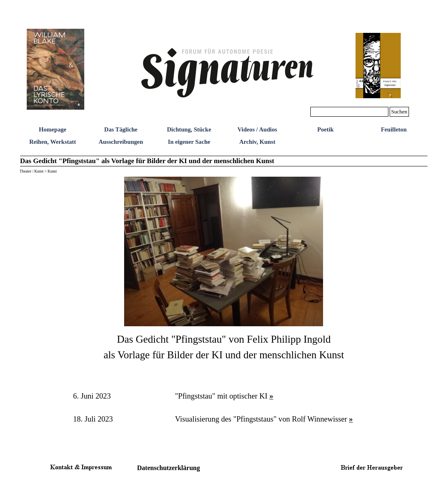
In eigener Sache (189, 142)
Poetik (326, 129)
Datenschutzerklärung (169, 468)
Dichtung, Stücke (189, 129)
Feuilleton (394, 129)
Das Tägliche (121, 129)
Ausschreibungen (121, 142)
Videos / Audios (257, 129)
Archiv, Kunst (257, 142)
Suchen (399, 112)
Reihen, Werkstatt (53, 142)
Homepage (53, 129)
